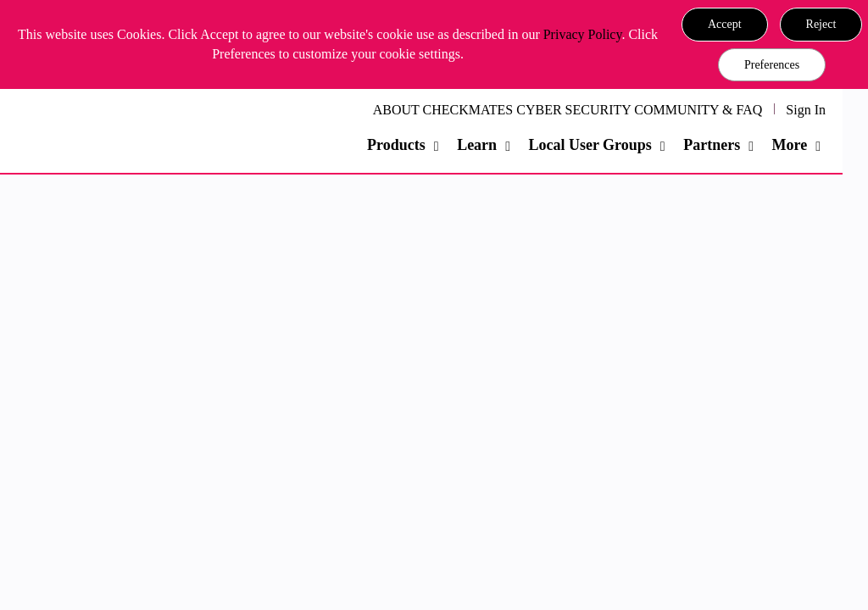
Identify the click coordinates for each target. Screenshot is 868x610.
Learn (477, 145)
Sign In (806, 110)
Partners (712, 145)
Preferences (772, 65)
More (790, 145)
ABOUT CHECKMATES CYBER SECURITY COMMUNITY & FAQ (568, 110)
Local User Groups (590, 145)
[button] (725, 25)
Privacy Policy (583, 34)
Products (396, 145)
